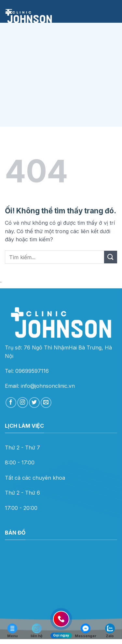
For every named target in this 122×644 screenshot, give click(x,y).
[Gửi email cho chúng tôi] (46, 403)
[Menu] (9, 11)
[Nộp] (111, 257)
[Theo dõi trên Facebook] (11, 403)
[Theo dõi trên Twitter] (34, 403)
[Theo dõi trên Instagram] (23, 403)
